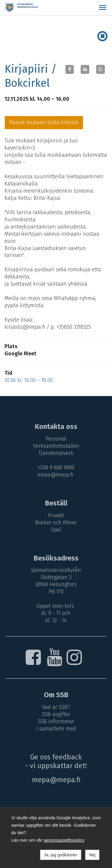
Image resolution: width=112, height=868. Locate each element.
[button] (103, 7)
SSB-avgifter (56, 714)
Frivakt (56, 515)
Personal (56, 439)
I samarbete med (56, 729)
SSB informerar (56, 721)
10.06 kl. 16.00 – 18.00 (29, 380)
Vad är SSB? (56, 707)
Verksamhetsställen (56, 446)
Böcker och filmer (56, 523)
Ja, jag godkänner (60, 855)
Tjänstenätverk (56, 453)
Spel (56, 530)
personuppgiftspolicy (64, 840)
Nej (92, 855)
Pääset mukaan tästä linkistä (44, 122)
